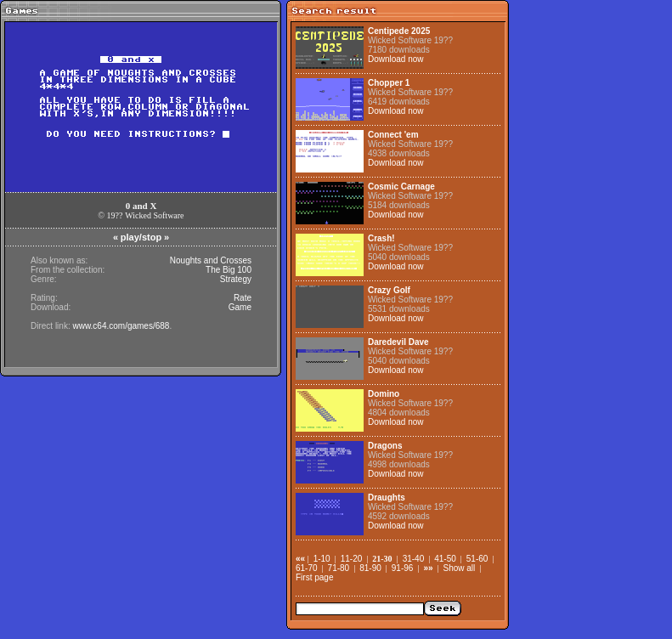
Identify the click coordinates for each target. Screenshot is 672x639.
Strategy (236, 279)
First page (314, 577)
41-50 (445, 559)
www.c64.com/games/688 (121, 326)
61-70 (307, 568)
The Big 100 (229, 270)
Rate (243, 298)
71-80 (339, 568)
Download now (396, 59)
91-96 (403, 568)
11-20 (352, 559)
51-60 (477, 559)
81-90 (370, 568)
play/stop (141, 237)
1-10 (322, 559)
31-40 (414, 559)
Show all (460, 568)
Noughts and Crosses (211, 260)
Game (240, 307)
